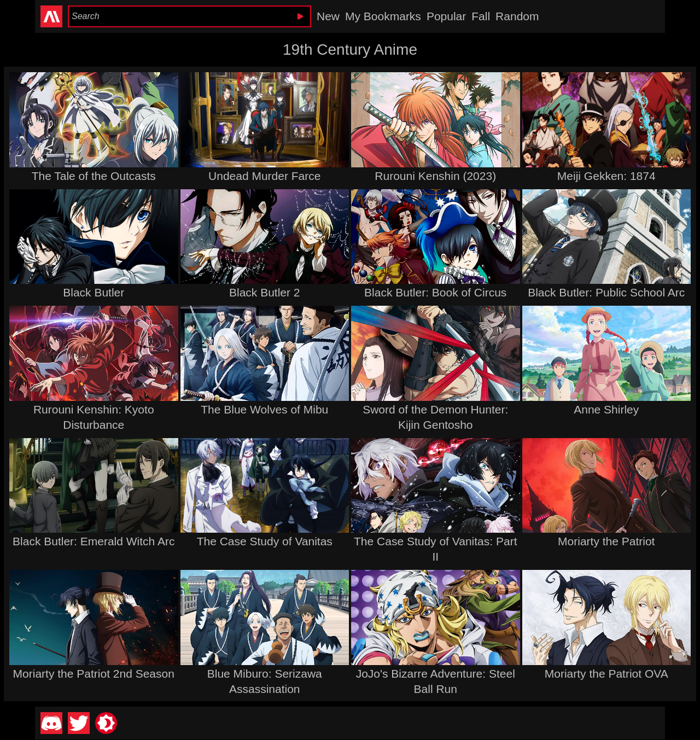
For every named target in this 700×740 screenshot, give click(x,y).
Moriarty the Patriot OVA (606, 674)
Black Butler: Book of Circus (435, 292)
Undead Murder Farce (264, 176)
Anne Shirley (606, 409)
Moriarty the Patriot (606, 541)
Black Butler (94, 292)
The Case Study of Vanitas (265, 541)
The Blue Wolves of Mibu (264, 409)
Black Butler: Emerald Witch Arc (94, 541)
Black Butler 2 (265, 292)
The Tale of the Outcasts (94, 176)
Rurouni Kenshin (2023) (435, 176)
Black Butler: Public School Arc (606, 292)
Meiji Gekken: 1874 (606, 176)
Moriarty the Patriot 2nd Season (94, 674)
